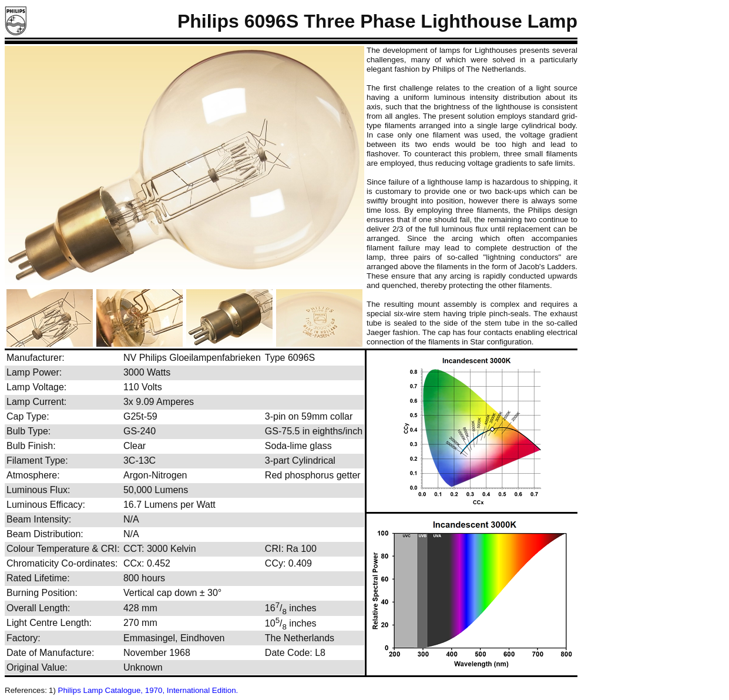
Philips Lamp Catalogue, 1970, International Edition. (148, 690)
